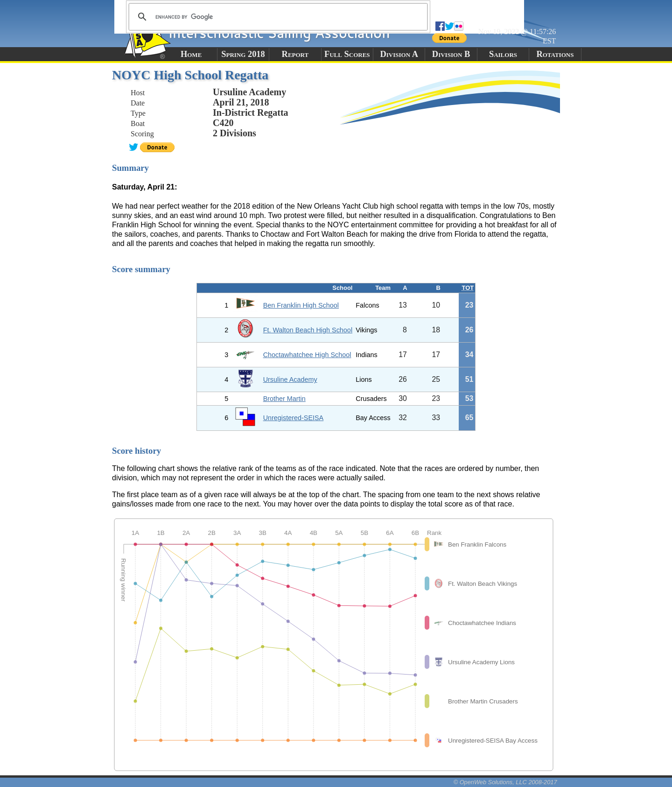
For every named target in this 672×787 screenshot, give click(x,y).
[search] (277, 17)
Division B (451, 54)
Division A (399, 54)
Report (295, 54)
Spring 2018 (243, 54)
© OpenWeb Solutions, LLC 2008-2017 (505, 782)
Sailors (503, 54)
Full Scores (347, 54)
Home (191, 54)
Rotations (555, 54)
